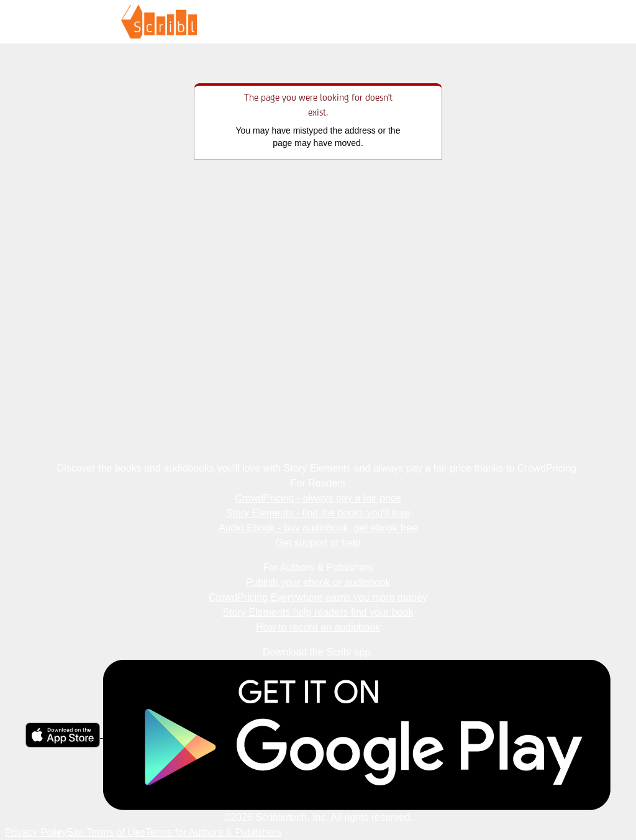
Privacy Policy (36, 832)
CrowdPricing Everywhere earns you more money (318, 597)
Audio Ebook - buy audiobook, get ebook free (318, 528)
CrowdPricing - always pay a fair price (318, 498)
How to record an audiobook (318, 627)
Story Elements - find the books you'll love (318, 513)
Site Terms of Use (106, 832)
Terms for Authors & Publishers (214, 832)
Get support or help (318, 543)
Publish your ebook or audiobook (318, 582)
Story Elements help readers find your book (318, 612)
